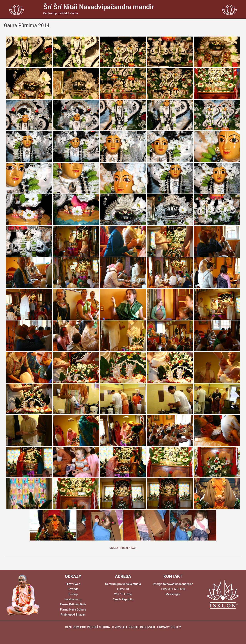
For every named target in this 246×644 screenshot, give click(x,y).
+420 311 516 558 (173, 589)
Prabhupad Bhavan (73, 614)
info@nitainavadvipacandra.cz (173, 584)
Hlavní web (73, 584)
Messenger (173, 594)
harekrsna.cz (73, 599)
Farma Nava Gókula (73, 609)
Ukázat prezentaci (123, 548)
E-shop (73, 594)
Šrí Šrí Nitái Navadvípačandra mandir (99, 7)
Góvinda (73, 589)
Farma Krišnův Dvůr (73, 604)
